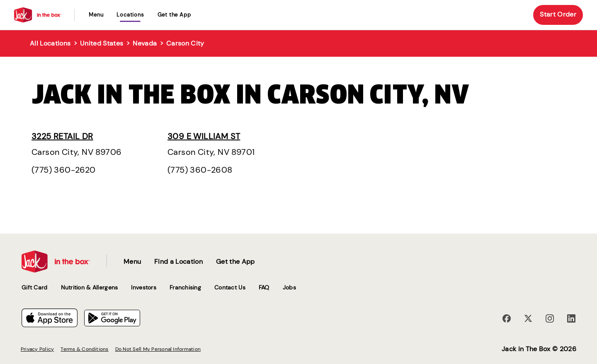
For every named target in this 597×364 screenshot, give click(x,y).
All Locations (50, 43)
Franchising (185, 287)
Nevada (145, 43)
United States (102, 43)
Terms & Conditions (84, 349)
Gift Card (35, 287)
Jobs (289, 287)
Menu (96, 15)
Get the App (174, 15)
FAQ (264, 287)
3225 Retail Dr (62, 136)
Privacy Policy (37, 349)
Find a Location (178, 262)
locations (130, 15)
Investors (144, 287)
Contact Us (230, 287)
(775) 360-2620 (64, 170)
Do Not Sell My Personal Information (158, 349)
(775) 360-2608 (200, 170)
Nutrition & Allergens (90, 287)
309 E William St (204, 136)
